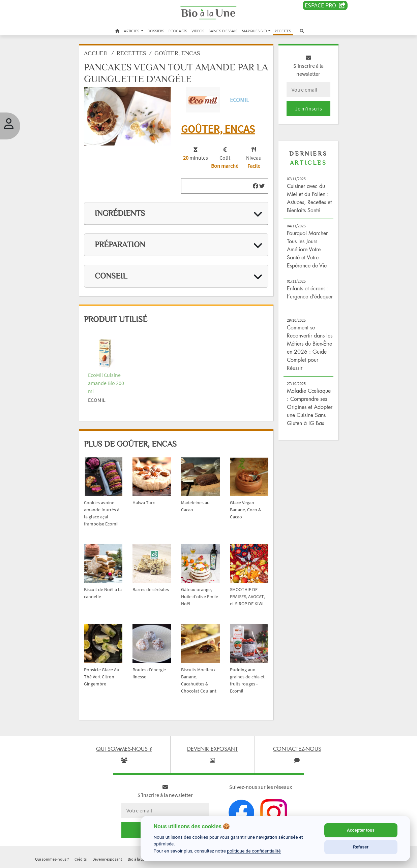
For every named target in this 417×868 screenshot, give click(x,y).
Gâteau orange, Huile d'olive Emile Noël (200, 597)
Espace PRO (325, 5)
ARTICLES (132, 31)
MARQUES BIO (255, 31)
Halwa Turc (144, 503)
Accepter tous (361, 830)
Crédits (81, 859)
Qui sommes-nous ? (52, 859)
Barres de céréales (151, 589)
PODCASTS (178, 31)
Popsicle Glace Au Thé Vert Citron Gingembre (102, 677)
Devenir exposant (107, 859)
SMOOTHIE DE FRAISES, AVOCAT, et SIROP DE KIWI (247, 597)
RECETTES (283, 31)
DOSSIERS (156, 31)
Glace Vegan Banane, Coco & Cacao (246, 510)
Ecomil (240, 100)
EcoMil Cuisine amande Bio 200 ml (106, 383)
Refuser (361, 847)
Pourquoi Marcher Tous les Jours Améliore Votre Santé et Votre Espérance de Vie (307, 249)
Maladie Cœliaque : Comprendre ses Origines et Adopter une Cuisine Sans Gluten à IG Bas (310, 407)
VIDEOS (198, 31)
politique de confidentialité (254, 851)
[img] (256, 186)
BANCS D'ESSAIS (223, 31)
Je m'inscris (308, 108)
